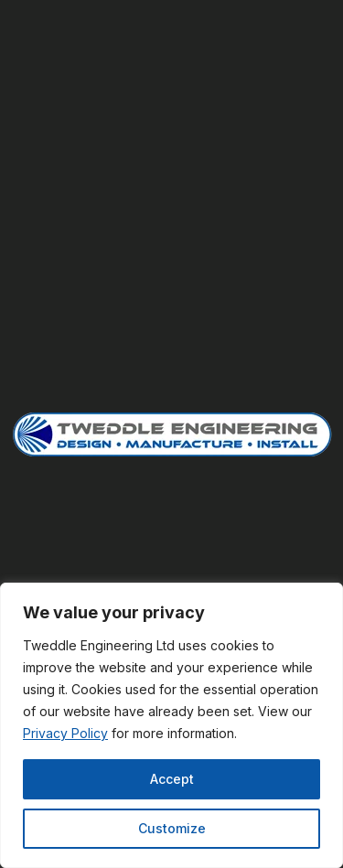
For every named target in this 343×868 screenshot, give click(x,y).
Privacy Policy (65, 733)
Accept (172, 779)
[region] (171, 725)
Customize (172, 828)
